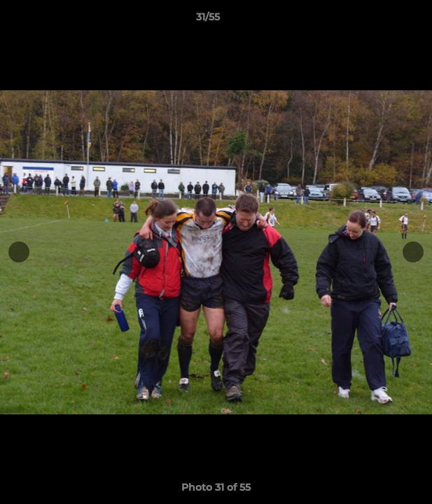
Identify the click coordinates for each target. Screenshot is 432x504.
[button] (382, 20)
